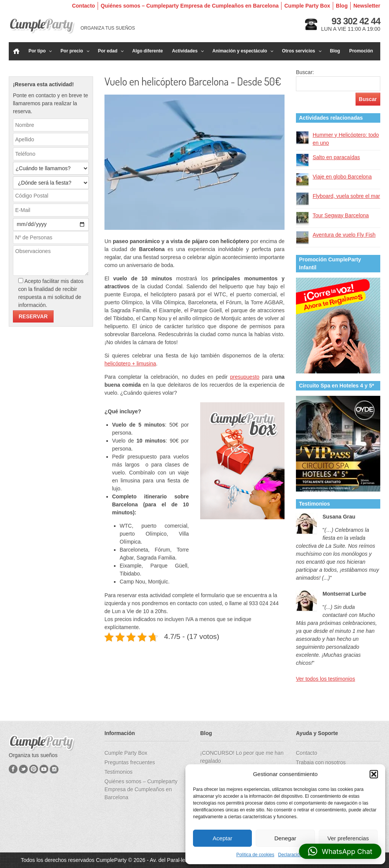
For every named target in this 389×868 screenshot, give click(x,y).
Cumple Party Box (307, 6)
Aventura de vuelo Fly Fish (344, 235)
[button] (374, 774)
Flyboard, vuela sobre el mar (346, 196)
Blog (342, 6)
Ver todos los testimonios (326, 679)
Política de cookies (255, 855)
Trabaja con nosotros (321, 762)
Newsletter (367, 6)
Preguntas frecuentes (130, 762)
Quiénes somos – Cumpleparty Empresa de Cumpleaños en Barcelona (190, 6)
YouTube (44, 769)
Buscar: (305, 72)
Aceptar (223, 838)
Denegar (285, 838)
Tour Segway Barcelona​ (341, 215)
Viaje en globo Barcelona (342, 177)
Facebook (13, 769)
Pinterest (34, 769)
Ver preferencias (348, 838)
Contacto (83, 6)
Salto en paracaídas (336, 157)
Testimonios (119, 772)
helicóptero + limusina (130, 364)
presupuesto (245, 377)
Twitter (23, 769)
